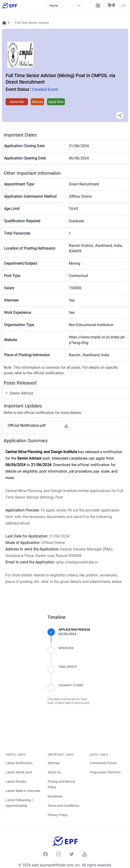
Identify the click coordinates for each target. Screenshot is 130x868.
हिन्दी (112, 5)
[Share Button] (120, 115)
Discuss (38, 102)
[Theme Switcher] (98, 6)
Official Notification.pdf (27, 425)
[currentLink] (65, 6)
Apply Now (56, 102)
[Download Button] (66, 426)
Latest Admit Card (19, 772)
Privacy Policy (58, 815)
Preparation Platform (105, 772)
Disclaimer (55, 796)
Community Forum (103, 763)
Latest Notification (19, 763)
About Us (54, 772)
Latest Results (16, 782)
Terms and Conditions (64, 806)
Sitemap (54, 763)
